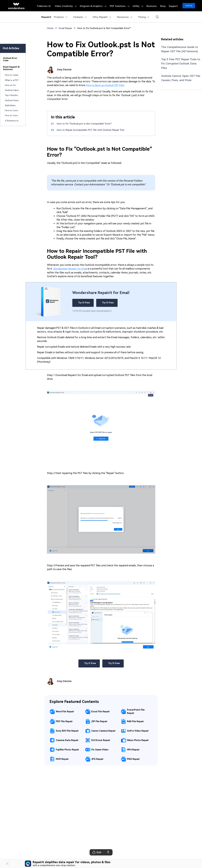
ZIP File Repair (99, 721)
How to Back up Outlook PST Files (105, 85)
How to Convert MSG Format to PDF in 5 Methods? (13, 111)
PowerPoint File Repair (136, 711)
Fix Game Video (100, 749)
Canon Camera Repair (103, 730)
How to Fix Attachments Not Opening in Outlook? (12, 85)
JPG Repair (97, 759)
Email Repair (66, 28)
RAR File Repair (135, 721)
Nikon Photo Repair (138, 740)
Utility (141, 6)
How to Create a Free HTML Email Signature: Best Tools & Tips (13, 75)
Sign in (189, 6)
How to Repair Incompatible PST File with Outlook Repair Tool (93, 130)
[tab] (13, 60)
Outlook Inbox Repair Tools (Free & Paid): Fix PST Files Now (12, 90)
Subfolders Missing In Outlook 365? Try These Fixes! (13, 106)
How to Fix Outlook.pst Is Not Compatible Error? (107, 28)
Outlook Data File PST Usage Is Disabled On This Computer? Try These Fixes (12, 101)
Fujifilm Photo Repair (67, 749)
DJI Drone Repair (101, 740)
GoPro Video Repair (138, 730)
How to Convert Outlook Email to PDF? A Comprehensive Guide (13, 116)
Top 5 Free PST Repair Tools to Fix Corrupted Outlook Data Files (181, 63)
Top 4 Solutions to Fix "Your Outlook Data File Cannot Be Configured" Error (12, 95)
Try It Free (83, 303)
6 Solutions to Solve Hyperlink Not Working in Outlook (12, 121)
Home (50, 28)
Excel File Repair (101, 711)
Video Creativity (73, 6)
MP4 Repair (133, 749)
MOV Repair (62, 759)
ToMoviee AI (52, 6)
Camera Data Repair (67, 740)
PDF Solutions (124, 6)
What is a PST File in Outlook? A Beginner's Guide (12, 80)
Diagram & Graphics (99, 6)
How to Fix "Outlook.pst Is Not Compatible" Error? (86, 124)
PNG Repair (133, 759)
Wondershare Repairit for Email (71, 269)
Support (174, 6)
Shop (164, 6)
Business (154, 6)
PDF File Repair (64, 721)
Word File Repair (65, 711)
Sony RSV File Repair (67, 730)
